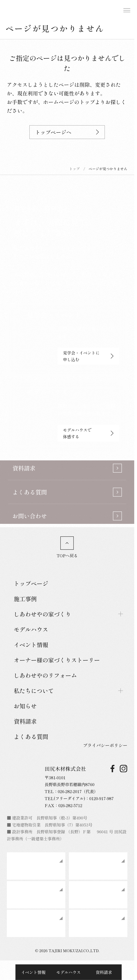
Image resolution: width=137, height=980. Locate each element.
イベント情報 (33, 972)
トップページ (31, 583)
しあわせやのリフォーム (45, 675)
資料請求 (104, 972)
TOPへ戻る (67, 547)
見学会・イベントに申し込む (88, 356)
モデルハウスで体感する (88, 433)
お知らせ (25, 706)
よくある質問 (31, 737)
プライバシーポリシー (105, 745)
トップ (75, 169)
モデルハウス (68, 972)
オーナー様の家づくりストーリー (57, 660)
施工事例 (25, 599)
